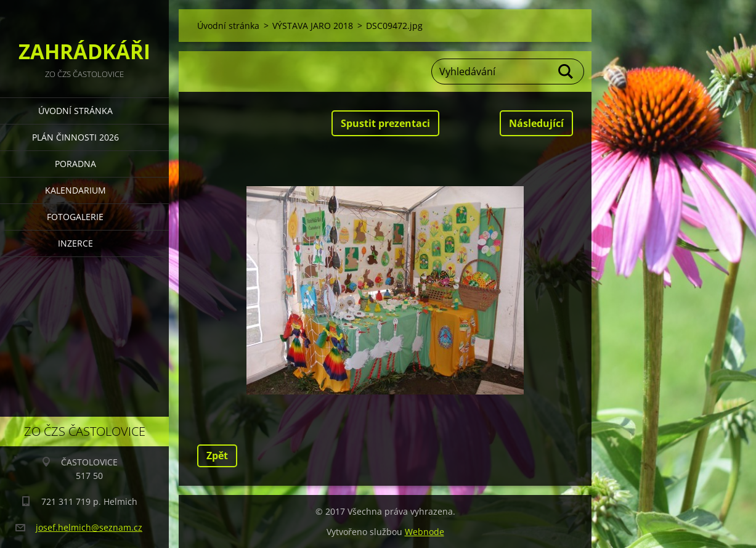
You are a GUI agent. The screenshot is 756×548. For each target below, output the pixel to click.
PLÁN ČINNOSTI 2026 (75, 137)
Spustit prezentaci (385, 123)
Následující (536, 123)
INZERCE (75, 243)
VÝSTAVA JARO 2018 (313, 26)
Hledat (566, 72)
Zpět (217, 456)
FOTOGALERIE (75, 217)
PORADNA (75, 164)
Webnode (425, 532)
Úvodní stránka (75, 111)
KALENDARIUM (75, 190)
